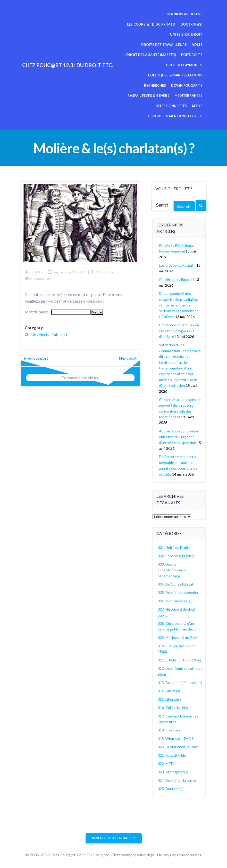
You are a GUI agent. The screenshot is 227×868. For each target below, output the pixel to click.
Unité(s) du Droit (186, 34)
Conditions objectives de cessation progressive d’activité (179, 330)
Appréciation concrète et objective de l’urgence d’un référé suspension (180, 437)
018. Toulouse (169, 730)
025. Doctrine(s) (171, 788)
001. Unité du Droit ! (174, 547)
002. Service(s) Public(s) (46, 334)
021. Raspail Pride (172, 755)
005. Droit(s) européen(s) (178, 592)
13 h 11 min (103, 272)
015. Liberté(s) (170, 699)
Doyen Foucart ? (140, 85)
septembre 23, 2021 (67, 272)
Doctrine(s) (192, 24)
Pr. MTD (34, 272)
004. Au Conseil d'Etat (176, 584)
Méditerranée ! (137, 96)
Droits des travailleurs (164, 45)
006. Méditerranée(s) (175, 601)
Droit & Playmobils (184, 65)
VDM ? (197, 45)
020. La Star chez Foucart (178, 747)
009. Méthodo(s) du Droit (178, 637)
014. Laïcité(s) (169, 691)
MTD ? (197, 96)
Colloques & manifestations (148, 75)
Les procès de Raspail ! (178, 265)
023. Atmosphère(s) (174, 772)
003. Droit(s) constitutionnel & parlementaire (172, 570)
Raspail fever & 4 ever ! (182, 85)
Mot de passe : (58, 311)
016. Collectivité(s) (173, 707)
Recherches (192, 75)
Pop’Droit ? (192, 55)
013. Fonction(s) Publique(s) (180, 682)
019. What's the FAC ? (176, 738)
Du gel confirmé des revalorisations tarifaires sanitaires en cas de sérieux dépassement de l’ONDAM (179, 305)
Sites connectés (172, 96)
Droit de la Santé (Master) (151, 55)
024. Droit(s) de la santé (177, 780)
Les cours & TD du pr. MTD (151, 24)
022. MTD (166, 763)
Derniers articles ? (185, 14)
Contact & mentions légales (175, 106)
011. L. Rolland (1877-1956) (180, 660)
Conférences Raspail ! (177, 279)
